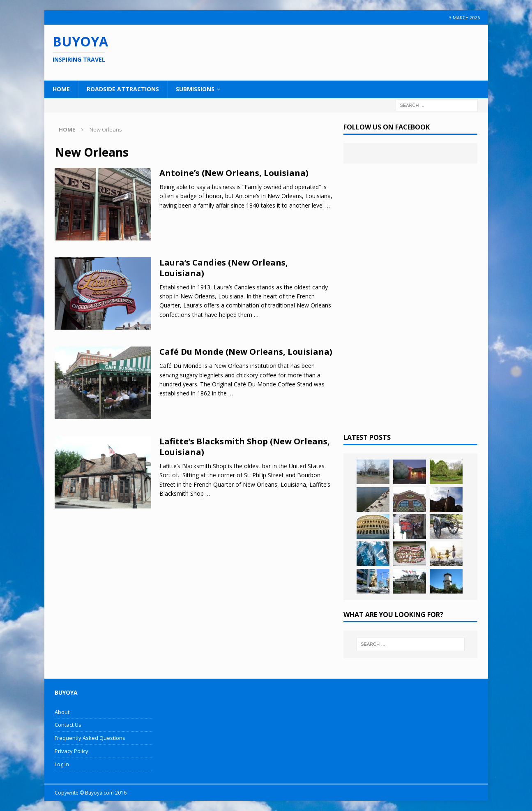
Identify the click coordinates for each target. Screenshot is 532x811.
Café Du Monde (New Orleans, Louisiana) (246, 352)
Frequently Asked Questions (90, 738)
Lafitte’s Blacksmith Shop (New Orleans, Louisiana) (245, 447)
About (62, 712)
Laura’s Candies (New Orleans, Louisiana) (224, 268)
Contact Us (68, 725)
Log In (62, 764)
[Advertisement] (319, 51)
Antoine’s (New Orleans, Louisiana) (234, 173)
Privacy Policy (71, 751)
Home (61, 89)
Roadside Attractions (123, 89)
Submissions (195, 89)
